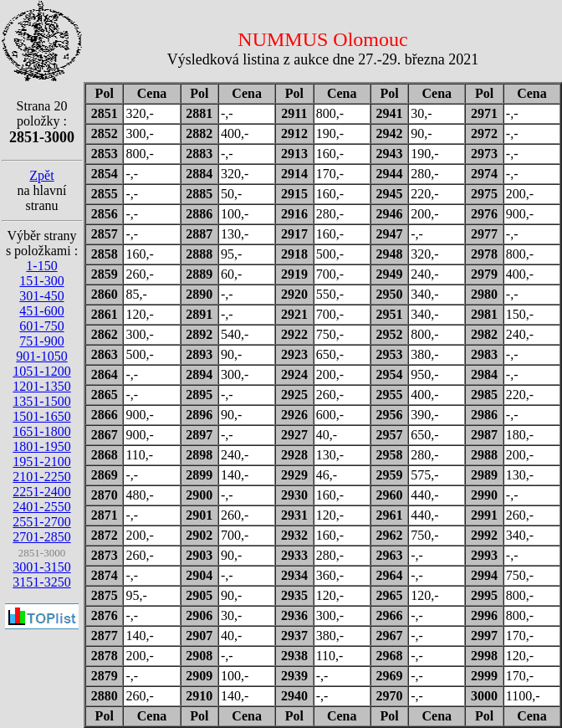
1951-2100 (41, 461)
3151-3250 (41, 582)
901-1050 (41, 356)
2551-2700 (41, 522)
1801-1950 (41, 446)
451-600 (41, 311)
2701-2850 (41, 537)
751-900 (41, 341)
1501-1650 (41, 416)
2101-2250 (41, 477)
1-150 (41, 266)
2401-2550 (41, 507)
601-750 (41, 326)
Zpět (41, 175)
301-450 (41, 296)
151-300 (41, 281)
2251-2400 (41, 492)
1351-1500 (41, 401)
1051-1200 (41, 371)
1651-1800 (41, 431)
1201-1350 (41, 386)
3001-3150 (41, 567)
